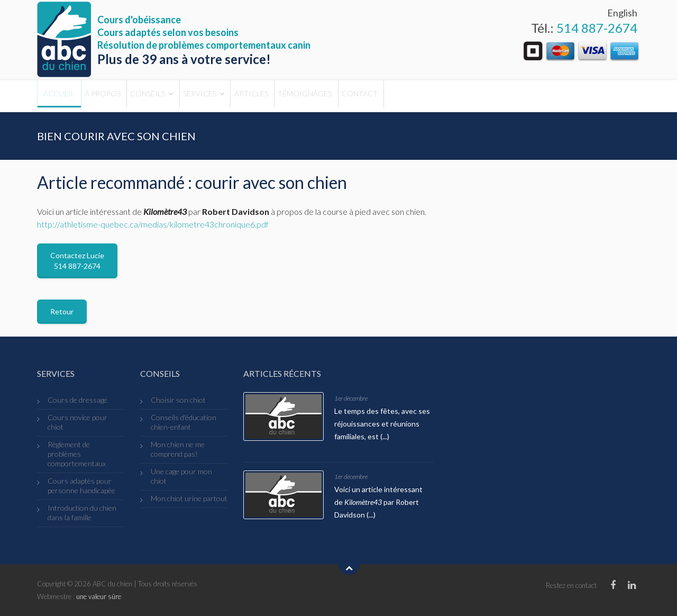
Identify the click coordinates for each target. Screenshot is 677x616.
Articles (313, 96)
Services (248, 96)
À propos (123, 96)
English (622, 13)
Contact (449, 96)
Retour (62, 311)
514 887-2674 (597, 28)
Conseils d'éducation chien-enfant (184, 422)
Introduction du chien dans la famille (82, 513)
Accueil (66, 96)
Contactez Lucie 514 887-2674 (77, 261)
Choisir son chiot (178, 400)
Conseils (182, 96)
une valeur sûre (99, 596)
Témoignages (381, 96)
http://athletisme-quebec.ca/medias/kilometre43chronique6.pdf (153, 224)
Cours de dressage (77, 400)
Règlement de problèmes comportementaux (77, 454)
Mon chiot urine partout (189, 498)
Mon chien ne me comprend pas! (178, 449)
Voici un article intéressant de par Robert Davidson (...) (378, 502)
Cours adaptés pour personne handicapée (81, 486)
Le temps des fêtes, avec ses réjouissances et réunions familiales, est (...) (382, 424)
